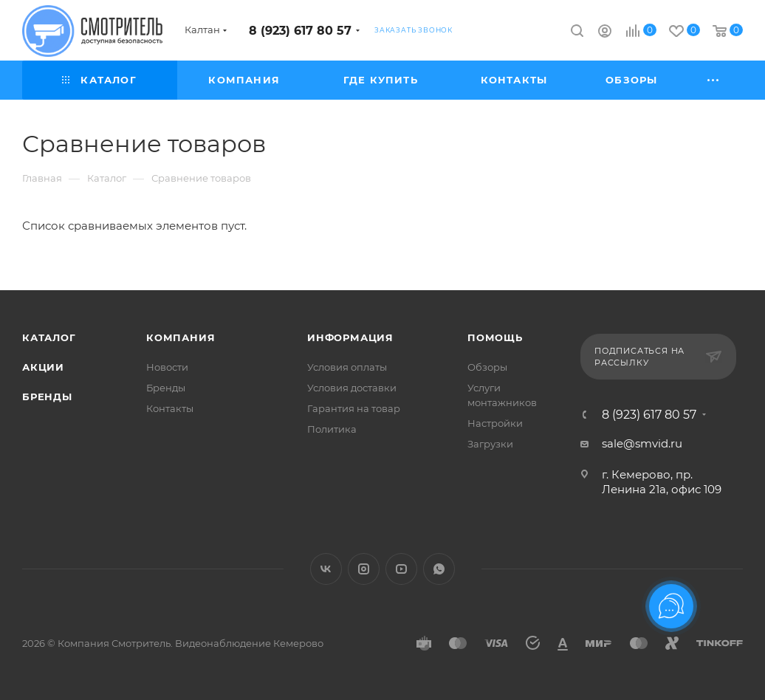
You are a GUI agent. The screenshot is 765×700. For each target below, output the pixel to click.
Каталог (49, 337)
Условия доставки (352, 388)
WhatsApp (439, 569)
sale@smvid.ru (642, 443)
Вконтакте (326, 569)
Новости (167, 367)
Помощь (495, 337)
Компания (181, 337)
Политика (332, 429)
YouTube (401, 569)
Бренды (47, 397)
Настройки (495, 423)
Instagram (364, 569)
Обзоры (487, 367)
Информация (350, 337)
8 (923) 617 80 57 (300, 31)
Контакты (170, 408)
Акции (43, 367)
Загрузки (490, 444)
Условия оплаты (347, 367)
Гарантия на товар (354, 408)
